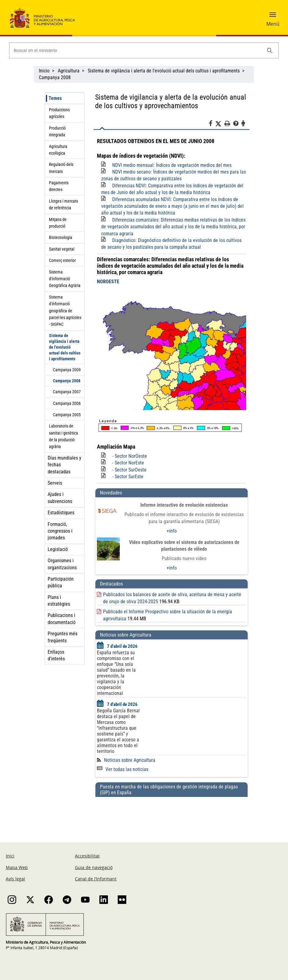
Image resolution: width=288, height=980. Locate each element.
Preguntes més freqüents (63, 637)
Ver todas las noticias (123, 769)
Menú (273, 24)
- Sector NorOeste (130, 456)
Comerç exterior (62, 260)
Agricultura (69, 71)
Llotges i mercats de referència (63, 204)
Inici (10, 856)
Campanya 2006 (67, 403)
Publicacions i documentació (62, 619)
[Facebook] (212, 124)
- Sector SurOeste (129, 470)
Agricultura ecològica (58, 150)
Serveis (55, 483)
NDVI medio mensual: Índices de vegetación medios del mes (172, 165)
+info (172, 531)
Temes (55, 98)
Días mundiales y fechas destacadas (65, 465)
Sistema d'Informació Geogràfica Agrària (65, 279)
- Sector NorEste (128, 463)
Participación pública (61, 582)
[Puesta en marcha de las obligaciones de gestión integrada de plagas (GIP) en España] (172, 814)
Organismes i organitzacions (62, 564)
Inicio (44, 71)
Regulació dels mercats (61, 168)
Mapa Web (17, 867)
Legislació (58, 549)
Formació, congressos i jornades (60, 531)
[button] (273, 17)
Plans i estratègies (59, 601)
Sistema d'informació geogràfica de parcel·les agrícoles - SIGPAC (65, 311)
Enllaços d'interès (56, 655)
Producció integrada (57, 131)
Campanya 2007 (67, 392)
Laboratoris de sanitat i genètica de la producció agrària (63, 436)
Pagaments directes (59, 186)
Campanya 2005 (67, 415)
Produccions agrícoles (59, 113)
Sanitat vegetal (62, 249)
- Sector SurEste (128, 477)
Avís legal (15, 879)
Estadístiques (61, 513)
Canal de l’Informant (96, 879)
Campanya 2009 (67, 370)
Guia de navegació (94, 867)
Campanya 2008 (55, 77)
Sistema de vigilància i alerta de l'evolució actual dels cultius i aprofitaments (164, 71)
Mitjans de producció (58, 223)
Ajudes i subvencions (60, 498)
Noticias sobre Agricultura (130, 760)
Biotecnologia (61, 237)
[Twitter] (220, 124)
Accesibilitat (87, 856)
